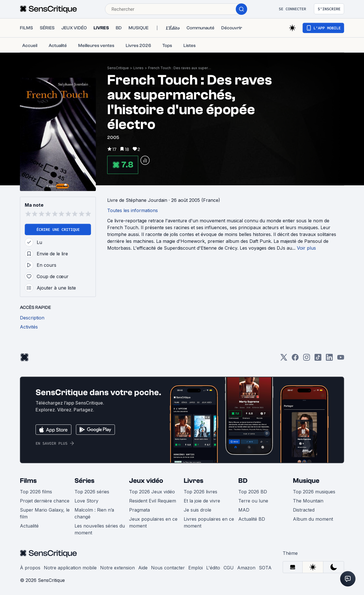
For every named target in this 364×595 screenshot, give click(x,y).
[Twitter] (284, 359)
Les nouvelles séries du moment (100, 529)
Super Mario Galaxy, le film (45, 513)
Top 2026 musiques (314, 492)
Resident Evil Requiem (153, 501)
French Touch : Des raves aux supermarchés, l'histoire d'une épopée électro (181, 68)
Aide (143, 568)
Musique (306, 481)
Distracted (304, 510)
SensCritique (118, 68)
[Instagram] (307, 359)
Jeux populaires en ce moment (153, 522)
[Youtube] (341, 359)
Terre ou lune (253, 501)
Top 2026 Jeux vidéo (152, 492)
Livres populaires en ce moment (209, 522)
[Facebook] (295, 359)
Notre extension (117, 568)
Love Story (86, 501)
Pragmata (139, 510)
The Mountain (308, 501)
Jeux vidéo (146, 481)
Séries (84, 481)
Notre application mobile (70, 568)
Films (28, 481)
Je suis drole (197, 510)
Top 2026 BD (253, 492)
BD (243, 481)
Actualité (29, 526)
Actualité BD (252, 519)
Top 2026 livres (200, 492)
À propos (30, 568)
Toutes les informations (133, 210)
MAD (244, 510)
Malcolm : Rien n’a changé (94, 513)
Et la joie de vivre (202, 501)
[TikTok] (318, 359)
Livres (138, 68)
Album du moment (313, 519)
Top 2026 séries (92, 492)
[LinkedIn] (329, 359)
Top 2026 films (36, 492)
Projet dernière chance (45, 501)
